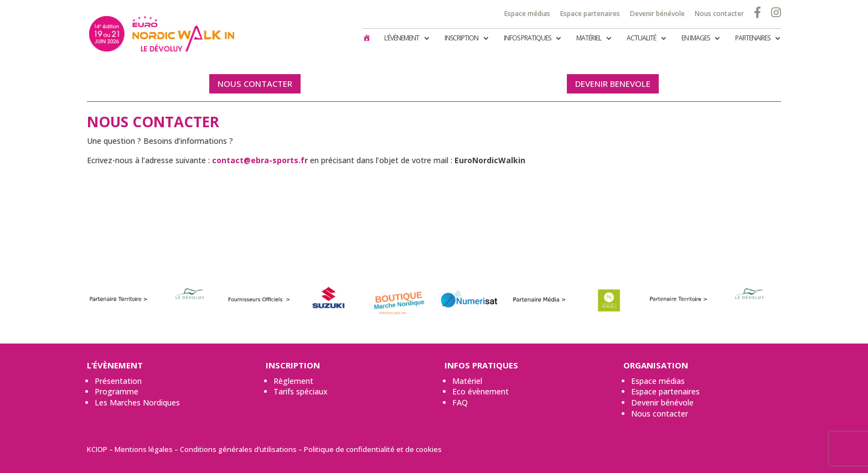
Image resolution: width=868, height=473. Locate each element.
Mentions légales (144, 449)
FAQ (460, 402)
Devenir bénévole (657, 13)
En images (696, 38)
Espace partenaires (590, 13)
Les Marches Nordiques (137, 402)
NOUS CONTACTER (255, 84)
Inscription (461, 38)
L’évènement (402, 38)
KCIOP (97, 449)
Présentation (118, 381)
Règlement (293, 381)
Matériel (589, 38)
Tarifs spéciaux (301, 391)
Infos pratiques (527, 38)
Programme (117, 391)
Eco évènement (480, 391)
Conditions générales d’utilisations (238, 449)
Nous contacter (719, 13)
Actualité (641, 38)
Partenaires (753, 38)
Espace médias (527, 13)
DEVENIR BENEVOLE (613, 84)
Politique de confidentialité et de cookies (373, 449)
